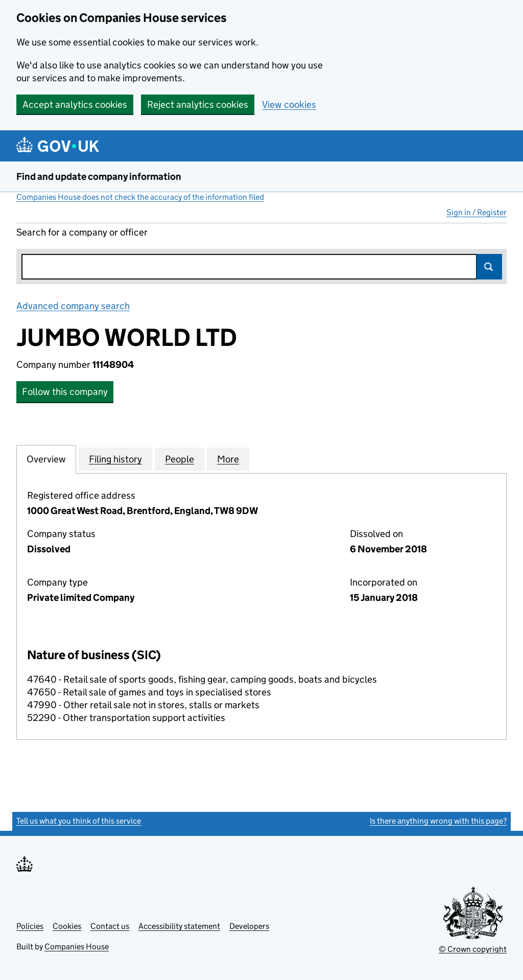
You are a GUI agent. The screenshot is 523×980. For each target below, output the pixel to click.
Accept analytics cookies (75, 104)
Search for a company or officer (82, 232)
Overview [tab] (46, 459)
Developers (249, 926)
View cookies (289, 104)
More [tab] (228, 459)
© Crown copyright (473, 949)
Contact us (110, 926)
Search (489, 267)
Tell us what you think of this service (79, 821)
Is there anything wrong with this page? (438, 821)
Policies (30, 926)
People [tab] (180, 459)
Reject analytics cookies (198, 104)
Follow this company (65, 392)
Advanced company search (73, 306)
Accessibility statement (179, 926)
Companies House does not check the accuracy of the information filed (140, 197)
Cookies (67, 926)
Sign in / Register (477, 212)
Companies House (77, 947)
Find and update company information (99, 177)
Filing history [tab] (115, 459)
